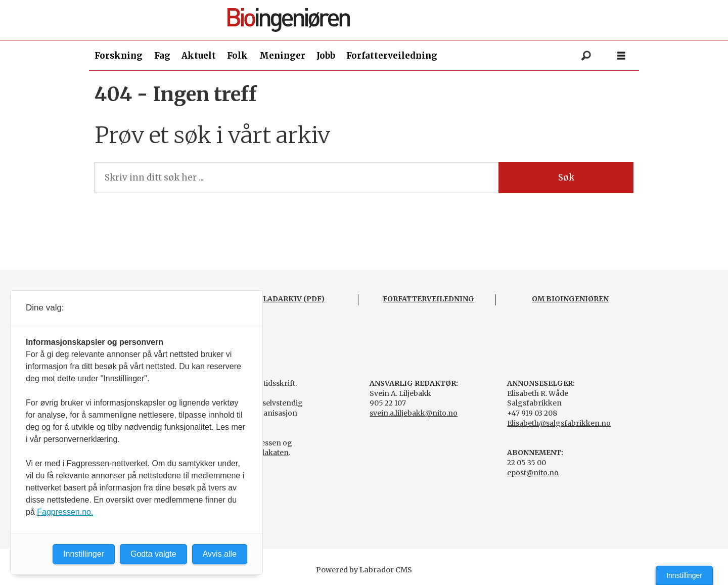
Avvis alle (220, 554)
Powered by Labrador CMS (364, 570)
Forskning (119, 56)
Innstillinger (684, 575)
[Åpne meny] (621, 56)
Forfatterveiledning (392, 56)
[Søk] (586, 56)
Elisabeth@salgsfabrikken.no (559, 423)
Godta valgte (153, 554)
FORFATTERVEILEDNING (428, 299)
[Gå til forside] (368, 20)
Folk (237, 56)
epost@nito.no (533, 473)
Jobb (326, 56)
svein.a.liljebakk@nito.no (414, 413)
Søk (566, 177)
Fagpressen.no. (65, 512)
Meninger (282, 56)
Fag (162, 56)
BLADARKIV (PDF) (291, 299)
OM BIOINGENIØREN (570, 299)
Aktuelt (199, 56)
